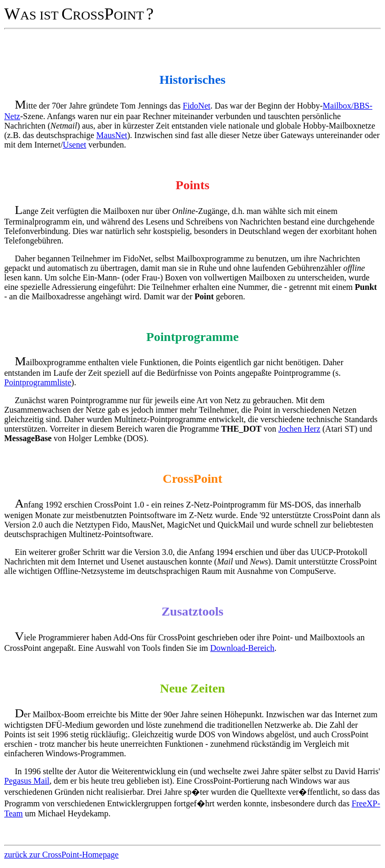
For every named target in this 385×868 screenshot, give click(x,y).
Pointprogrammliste (38, 382)
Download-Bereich (243, 648)
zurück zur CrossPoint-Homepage (61, 855)
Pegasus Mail (27, 781)
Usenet (74, 145)
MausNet (112, 135)
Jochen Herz (300, 429)
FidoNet (197, 106)
